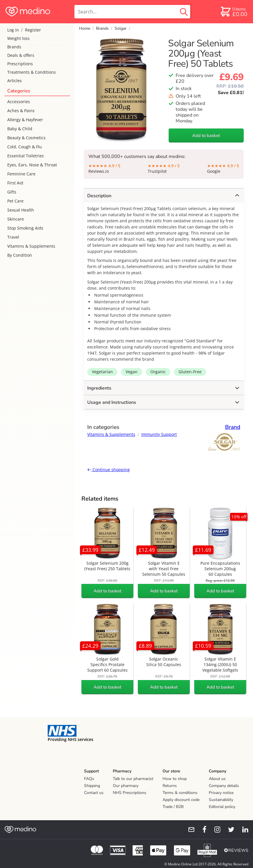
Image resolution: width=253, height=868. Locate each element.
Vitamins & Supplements (31, 246)
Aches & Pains (21, 111)
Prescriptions (20, 64)
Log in (13, 30)
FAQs (89, 779)
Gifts (12, 192)
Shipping (92, 786)
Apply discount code (181, 800)
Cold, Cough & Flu (25, 147)
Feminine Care (21, 174)
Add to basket (206, 135)
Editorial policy (222, 807)
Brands (14, 47)
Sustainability (221, 800)
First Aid (15, 183)
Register (33, 30)
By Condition (20, 255)
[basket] (234, 12)
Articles (15, 81)
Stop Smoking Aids (25, 228)
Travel (13, 237)
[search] (132, 12)
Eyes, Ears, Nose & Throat (32, 165)
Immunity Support (159, 434)
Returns (170, 786)
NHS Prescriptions (130, 793)
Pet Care (15, 201)
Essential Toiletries (26, 156)
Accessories (19, 102)
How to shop (175, 779)
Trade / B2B (173, 807)
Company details (224, 786)
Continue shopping (108, 470)
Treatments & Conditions (32, 72)
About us (217, 779)
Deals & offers (21, 55)
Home (85, 28)
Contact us (94, 793)
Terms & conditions (180, 793)
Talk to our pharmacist (133, 779)
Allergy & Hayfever (25, 120)
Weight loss (18, 38)
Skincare (16, 219)
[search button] (184, 12)
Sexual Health (21, 210)
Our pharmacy (126, 786)
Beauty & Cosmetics (26, 138)
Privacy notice (221, 793)
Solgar (121, 28)
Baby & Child (20, 129)
